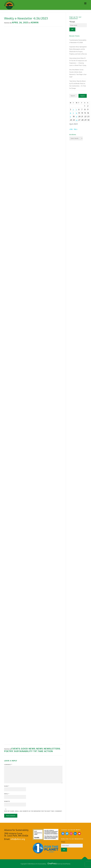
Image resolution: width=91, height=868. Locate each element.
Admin (35, 22)
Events (16, 749)
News (40, 749)
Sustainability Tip (25, 751)
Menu (85, 3)
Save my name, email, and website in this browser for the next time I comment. (33, 811)
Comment (8, 764)
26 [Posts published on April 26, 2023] (77, 120)
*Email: (72, 22)
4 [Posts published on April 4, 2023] (73, 110)
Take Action (45, 751)
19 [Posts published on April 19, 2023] (77, 117)
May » (76, 129)
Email (7, 794)
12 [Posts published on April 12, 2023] (77, 113)
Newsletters (52, 749)
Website (7, 801)
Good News (28, 749)
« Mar (71, 129)
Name (7, 786)
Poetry (9, 751)
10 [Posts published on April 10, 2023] (70, 113)
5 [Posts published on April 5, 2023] (76, 110)
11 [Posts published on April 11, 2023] (73, 113)
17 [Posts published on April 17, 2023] (70, 117)
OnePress (52, 863)
